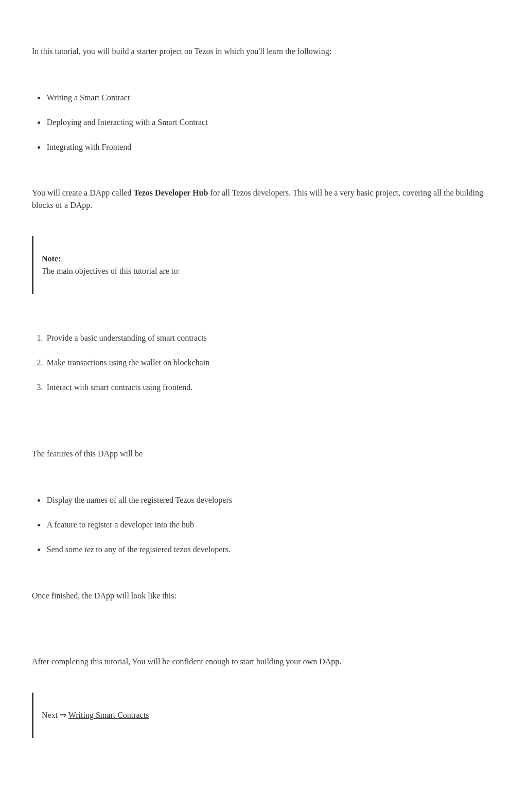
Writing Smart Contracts (109, 715)
